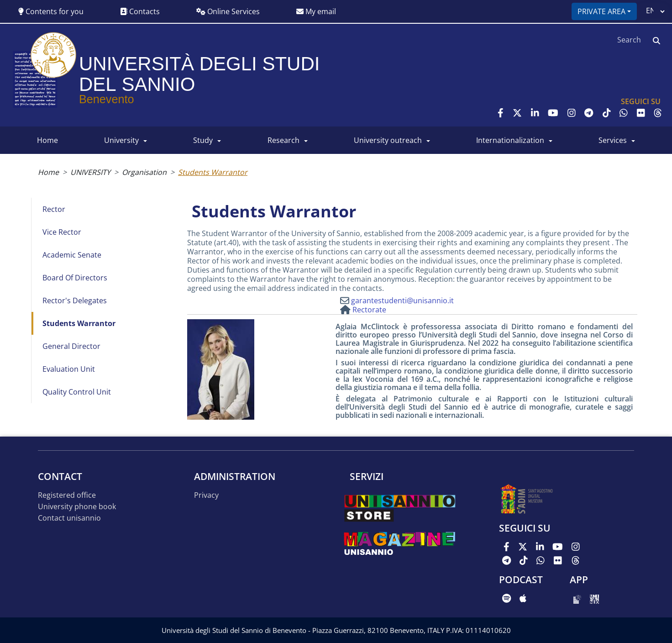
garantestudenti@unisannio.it (402, 300)
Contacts (140, 11)
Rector (54, 209)
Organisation (144, 172)
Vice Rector (62, 232)
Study (203, 140)
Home (48, 172)
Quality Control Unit (77, 392)
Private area (601, 11)
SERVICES (613, 140)
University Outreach (388, 140)
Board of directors (75, 278)
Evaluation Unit (69, 369)
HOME (47, 140)
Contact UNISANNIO (69, 518)
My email (316, 11)
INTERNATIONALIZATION (510, 140)
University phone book (77, 507)
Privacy (206, 495)
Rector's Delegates (75, 300)
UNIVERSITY (121, 140)
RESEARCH (283, 140)
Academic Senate (72, 255)
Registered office (67, 495)
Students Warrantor (79, 323)
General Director (71, 346)
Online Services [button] (228, 11)
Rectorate (369, 310)
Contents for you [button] (51, 11)
